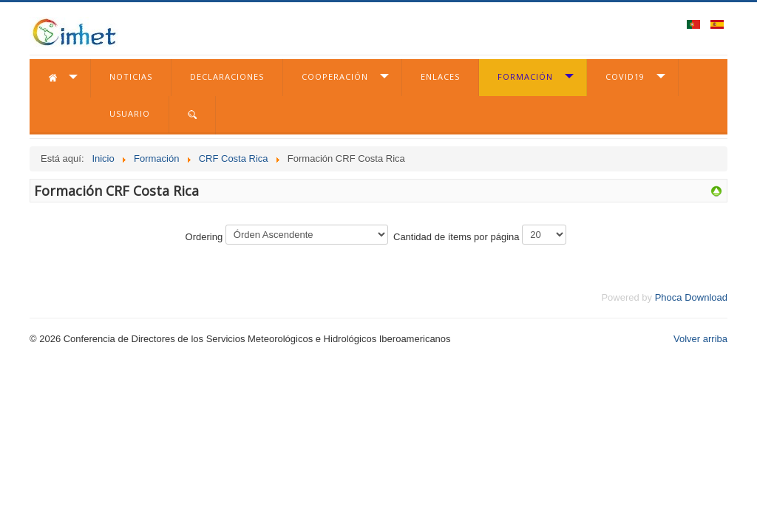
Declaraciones (227, 76)
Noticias (131, 76)
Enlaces (440, 76)
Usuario (130, 113)
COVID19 (625, 76)
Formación (525, 76)
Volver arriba (700, 339)
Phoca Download (691, 297)
